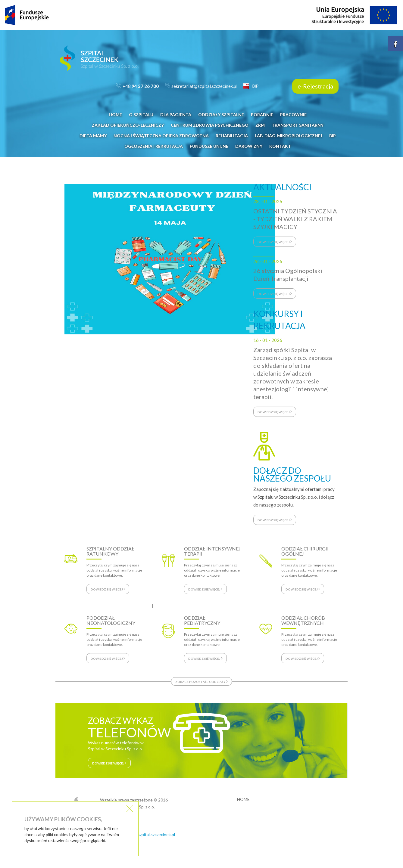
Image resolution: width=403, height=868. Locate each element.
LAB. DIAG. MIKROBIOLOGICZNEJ (289, 136)
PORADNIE (262, 115)
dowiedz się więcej (275, 242)
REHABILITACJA (232, 136)
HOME (115, 115)
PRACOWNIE (293, 115)
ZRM (260, 125)
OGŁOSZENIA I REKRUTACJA (154, 146)
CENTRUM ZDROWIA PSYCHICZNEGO (210, 125)
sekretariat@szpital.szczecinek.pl (144, 834)
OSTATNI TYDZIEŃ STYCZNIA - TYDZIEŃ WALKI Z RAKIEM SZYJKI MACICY (295, 219)
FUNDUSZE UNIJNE (209, 146)
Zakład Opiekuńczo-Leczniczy (128, 125)
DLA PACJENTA (176, 115)
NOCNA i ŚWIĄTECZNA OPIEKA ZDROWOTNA (161, 136)
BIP (333, 136)
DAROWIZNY (249, 146)
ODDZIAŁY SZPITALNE (221, 115)
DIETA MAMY (93, 136)
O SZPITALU (141, 115)
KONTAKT (280, 146)
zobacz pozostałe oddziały (201, 681)
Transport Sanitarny (298, 125)
